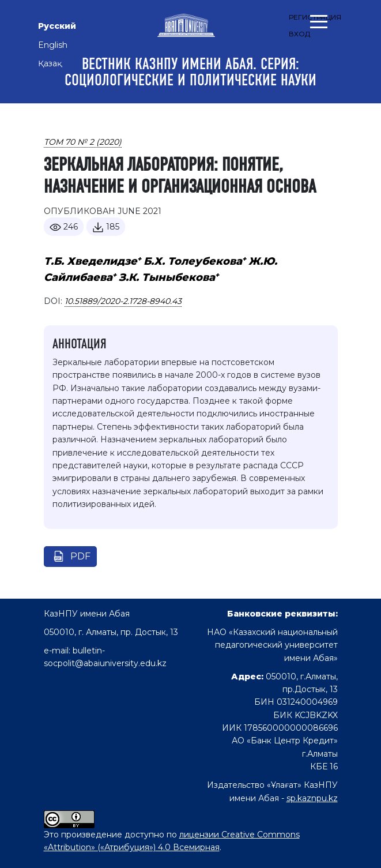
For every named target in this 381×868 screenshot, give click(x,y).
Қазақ (50, 63)
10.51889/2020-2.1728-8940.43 (123, 301)
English (53, 45)
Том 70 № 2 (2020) (83, 142)
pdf (80, 556)
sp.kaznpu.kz (312, 798)
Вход (299, 34)
